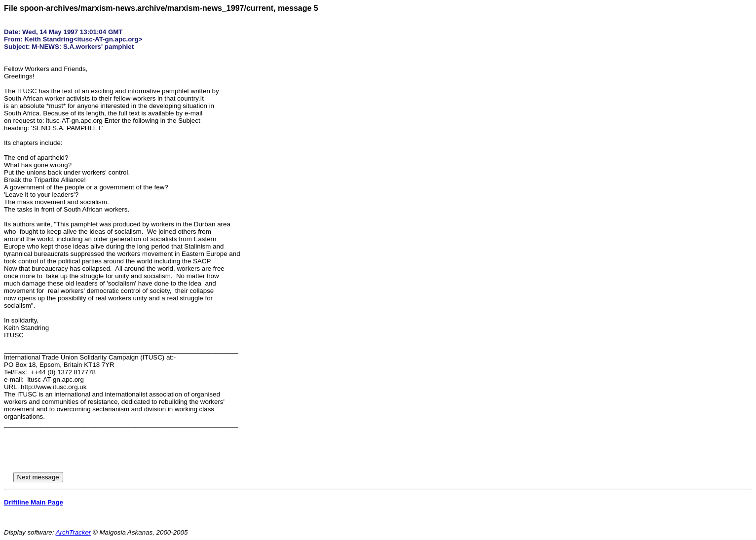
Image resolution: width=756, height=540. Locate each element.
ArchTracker (74, 532)
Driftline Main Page (34, 502)
